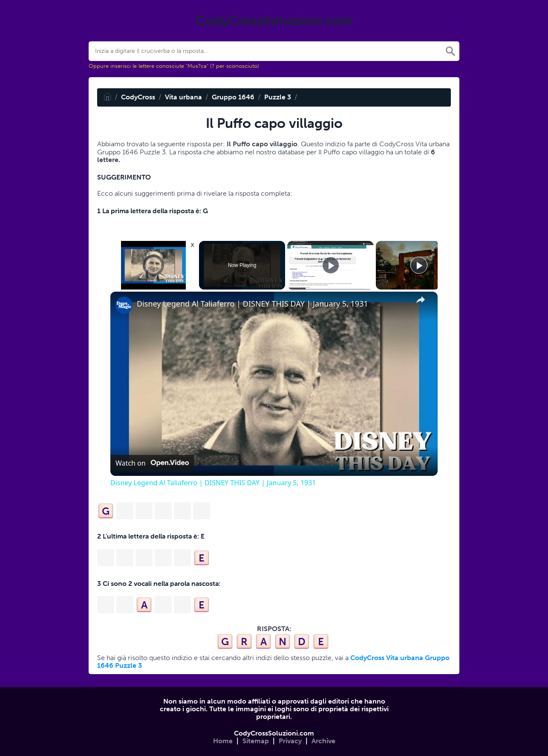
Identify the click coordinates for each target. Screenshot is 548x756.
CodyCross (138, 97)
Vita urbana (183, 97)
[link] (124, 305)
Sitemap (256, 741)
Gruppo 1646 (233, 97)
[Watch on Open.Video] (152, 463)
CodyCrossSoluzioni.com (274, 733)
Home (223, 741)
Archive (323, 741)
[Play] (331, 265)
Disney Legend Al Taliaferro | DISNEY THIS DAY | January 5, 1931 (252, 304)
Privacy (290, 741)
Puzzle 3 (278, 97)
